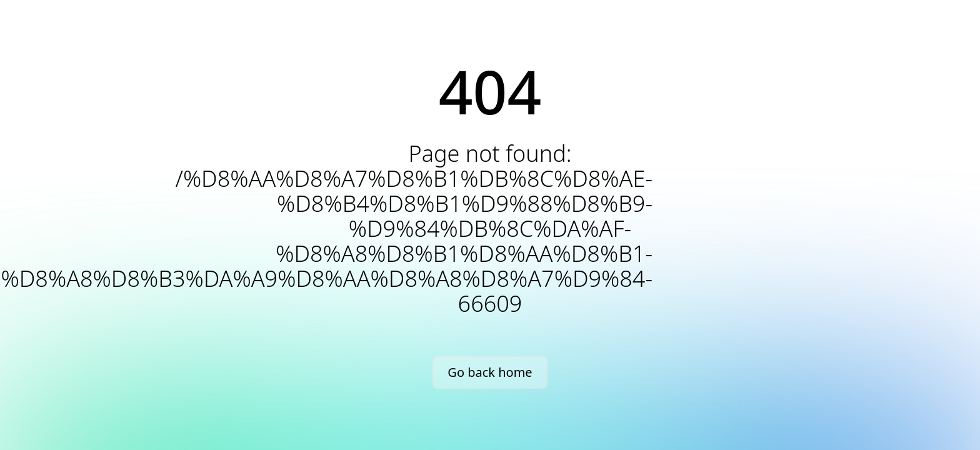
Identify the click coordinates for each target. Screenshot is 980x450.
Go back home (490, 372)
